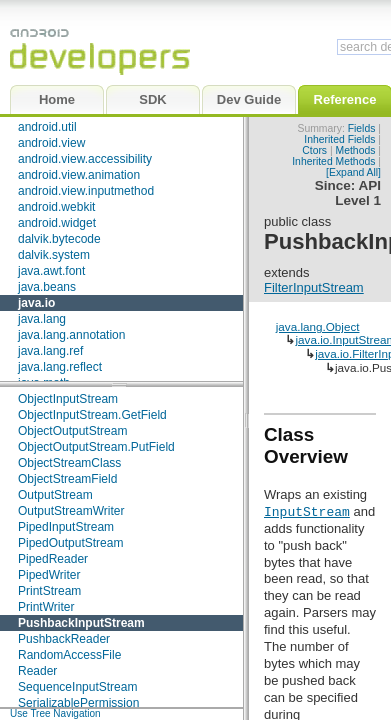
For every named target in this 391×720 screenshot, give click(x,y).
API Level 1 (358, 193)
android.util (47, 127)
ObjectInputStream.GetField (92, 415)
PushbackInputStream (81, 623)
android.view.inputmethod (86, 191)
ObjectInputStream (68, 399)
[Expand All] (353, 172)
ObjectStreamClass (69, 463)
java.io (36, 303)
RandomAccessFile (69, 655)
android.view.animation (79, 175)
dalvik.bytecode (59, 239)
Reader (37, 671)
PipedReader (53, 559)
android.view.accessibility (85, 159)
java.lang (42, 319)
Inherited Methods (333, 161)
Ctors (314, 150)
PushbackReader (64, 639)
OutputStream (55, 495)
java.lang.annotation (71, 335)
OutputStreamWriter (71, 511)
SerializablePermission (78, 703)
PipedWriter (49, 575)
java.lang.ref (50, 351)
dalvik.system (54, 255)
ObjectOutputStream (72, 431)
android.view (51, 143)
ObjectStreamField (67, 479)
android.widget (57, 223)
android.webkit (56, 207)
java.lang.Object (318, 326)
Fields (362, 128)
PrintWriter (46, 607)
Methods (356, 150)
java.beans (47, 287)
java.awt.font (51, 271)
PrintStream (49, 591)
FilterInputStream (314, 287)
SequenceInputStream (77, 687)
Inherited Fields (339, 139)
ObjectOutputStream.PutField (96, 447)
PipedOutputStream (70, 543)
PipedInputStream (66, 527)
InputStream (307, 511)
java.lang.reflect (60, 367)
